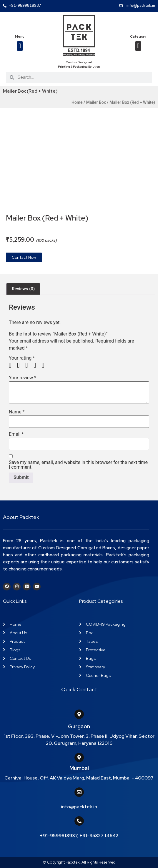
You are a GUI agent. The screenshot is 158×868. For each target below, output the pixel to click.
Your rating (22, 358)
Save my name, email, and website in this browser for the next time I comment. (78, 465)
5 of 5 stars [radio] (45, 365)
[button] (20, 46)
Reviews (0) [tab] (23, 289)
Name (17, 412)
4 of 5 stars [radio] (37, 365)
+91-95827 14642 (99, 836)
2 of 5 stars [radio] (21, 365)
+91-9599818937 (59, 836)
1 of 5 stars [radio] (12, 365)
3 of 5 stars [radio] (29, 365)
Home (77, 102)
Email (16, 434)
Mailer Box (96, 102)
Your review (23, 378)
